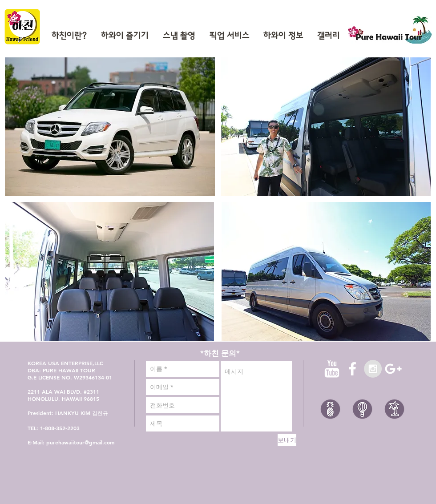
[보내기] (287, 440)
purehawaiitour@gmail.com (80, 442)
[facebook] (352, 369)
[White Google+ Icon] (393, 369)
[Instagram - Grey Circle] (373, 369)
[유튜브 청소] (332, 369)
